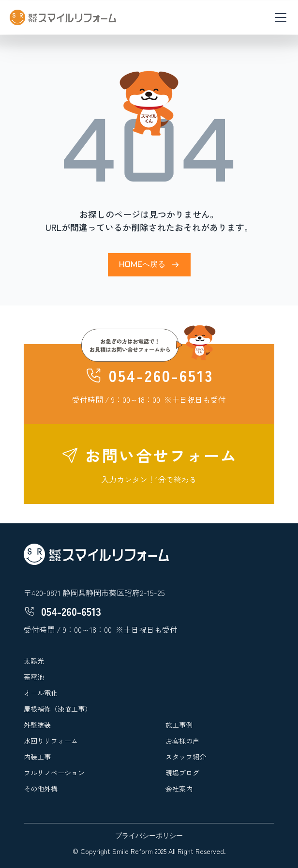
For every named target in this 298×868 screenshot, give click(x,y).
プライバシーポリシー (149, 836)
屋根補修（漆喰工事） (58, 709)
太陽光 (34, 661)
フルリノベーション (54, 773)
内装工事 (37, 757)
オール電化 (41, 693)
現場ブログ (182, 773)
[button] (279, 17)
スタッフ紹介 (186, 757)
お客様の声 (182, 741)
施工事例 (179, 725)
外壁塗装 (37, 725)
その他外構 (41, 789)
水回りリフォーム (51, 741)
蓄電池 (34, 677)
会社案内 (179, 789)
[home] (63, 17)
